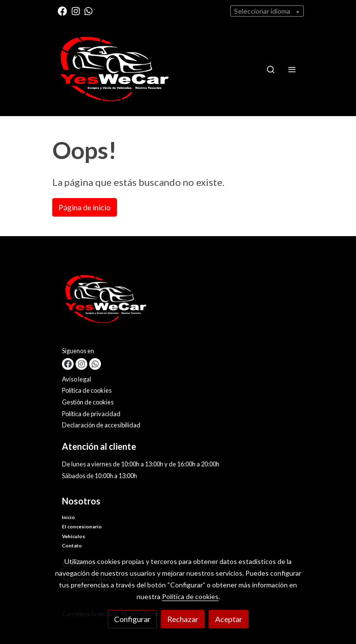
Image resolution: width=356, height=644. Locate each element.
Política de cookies (87, 390)
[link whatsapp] (89, 10)
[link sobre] (178, 301)
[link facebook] (62, 10)
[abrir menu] (292, 69)
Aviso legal (77, 379)
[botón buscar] (271, 69)
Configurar (132, 619)
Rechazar (183, 619)
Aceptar (229, 619)
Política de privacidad (91, 414)
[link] (115, 69)
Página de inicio (85, 207)
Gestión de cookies (88, 402)
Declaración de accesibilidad (101, 425)
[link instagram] (76, 10)
